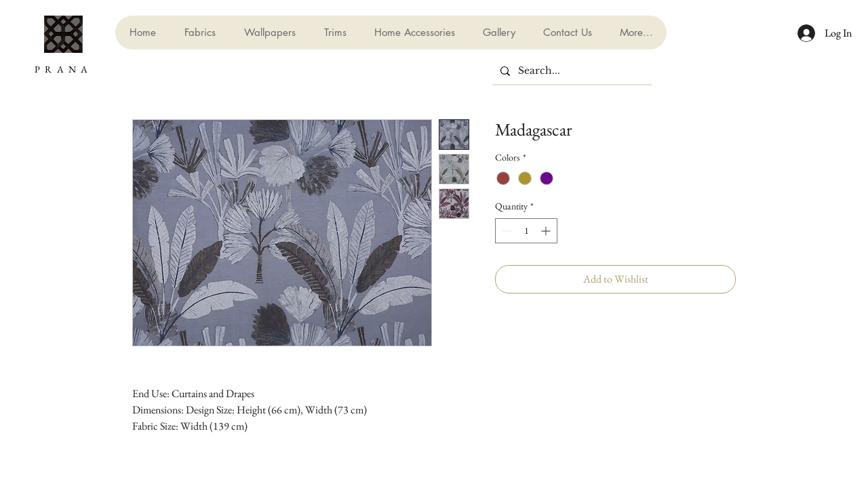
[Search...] (571, 71)
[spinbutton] (526, 231)
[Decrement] (506, 231)
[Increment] (547, 231)
